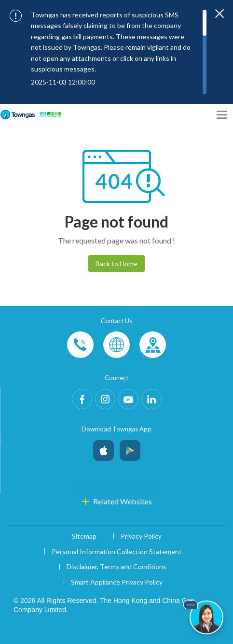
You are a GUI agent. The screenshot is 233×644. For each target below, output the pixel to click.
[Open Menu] (222, 115)
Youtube (128, 399)
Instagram (105, 399)
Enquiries (116, 345)
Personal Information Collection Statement (117, 551)
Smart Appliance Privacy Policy (117, 582)
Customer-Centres (153, 345)
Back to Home (116, 264)
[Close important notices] (219, 14)
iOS (103, 448)
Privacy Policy (141, 536)
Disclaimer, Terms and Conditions (116, 566)
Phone (80, 345)
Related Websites (123, 501)
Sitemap (84, 536)
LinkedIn (151, 399)
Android (130, 448)
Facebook (82, 399)
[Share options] (204, 115)
